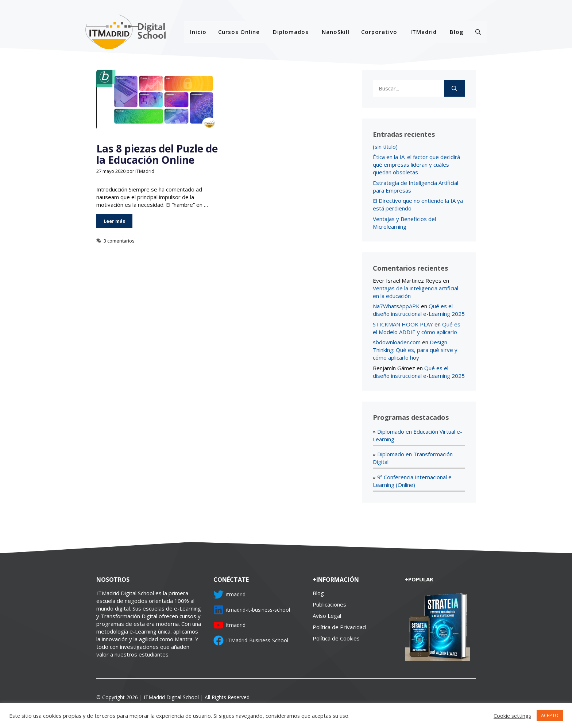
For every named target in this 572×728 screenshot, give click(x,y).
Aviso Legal (327, 616)
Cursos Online (239, 32)
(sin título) (385, 147)
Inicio (198, 32)
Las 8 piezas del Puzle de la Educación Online (157, 154)
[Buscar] (454, 88)
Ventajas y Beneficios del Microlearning (404, 223)
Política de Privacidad (339, 627)
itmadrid (236, 594)
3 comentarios (119, 241)
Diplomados (291, 32)
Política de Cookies (336, 638)
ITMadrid (424, 32)
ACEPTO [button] (550, 715)
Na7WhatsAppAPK (396, 306)
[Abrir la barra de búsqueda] (478, 32)
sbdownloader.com (397, 342)
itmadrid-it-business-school (258, 610)
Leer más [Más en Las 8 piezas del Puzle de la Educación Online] (114, 221)
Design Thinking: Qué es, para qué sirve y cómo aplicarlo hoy (415, 350)
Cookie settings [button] (512, 716)
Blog (457, 32)
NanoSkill (336, 32)
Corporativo (379, 32)
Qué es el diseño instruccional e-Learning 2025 (419, 310)
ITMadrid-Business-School (257, 640)
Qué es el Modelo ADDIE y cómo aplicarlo (417, 328)
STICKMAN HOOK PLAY (403, 324)
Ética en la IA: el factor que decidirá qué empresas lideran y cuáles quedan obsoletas (416, 164)
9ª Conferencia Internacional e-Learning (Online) (413, 481)
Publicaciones (329, 604)
